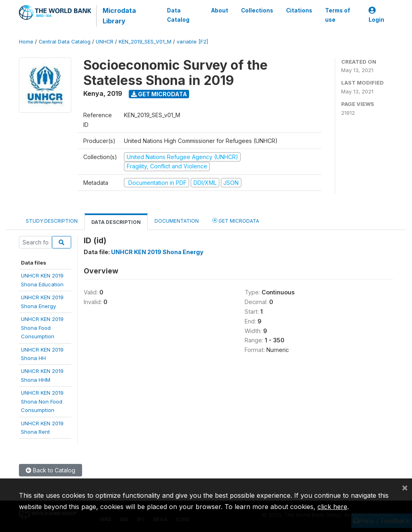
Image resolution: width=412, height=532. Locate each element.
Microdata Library (119, 16)
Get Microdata (159, 94)
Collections (257, 10)
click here (332, 507)
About (220, 10)
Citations (299, 10)
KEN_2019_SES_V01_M (145, 42)
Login (376, 15)
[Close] (405, 487)
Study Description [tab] (52, 221)
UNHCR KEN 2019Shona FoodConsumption (42, 328)
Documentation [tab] (177, 221)
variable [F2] (192, 42)
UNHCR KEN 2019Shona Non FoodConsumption (42, 401)
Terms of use (338, 15)
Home (26, 42)
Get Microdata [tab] (236, 220)
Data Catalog (178, 15)
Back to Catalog (50, 470)
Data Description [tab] (116, 222)
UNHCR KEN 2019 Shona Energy (157, 252)
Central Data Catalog (65, 42)
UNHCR (105, 42)
